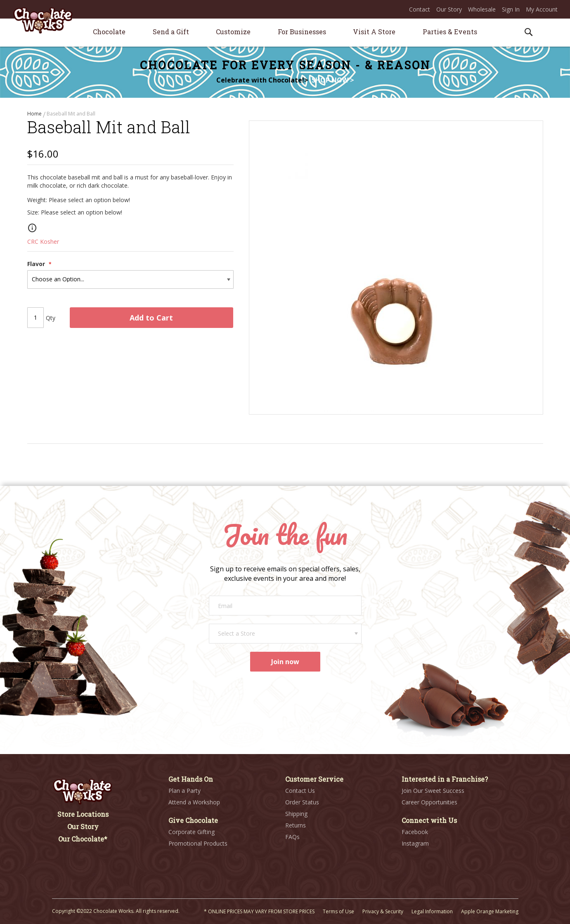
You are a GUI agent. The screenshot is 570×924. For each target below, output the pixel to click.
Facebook (415, 832)
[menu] (285, 33)
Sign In (511, 9)
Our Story (449, 9)
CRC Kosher (43, 247)
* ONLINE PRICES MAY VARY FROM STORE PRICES (259, 912)
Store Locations (83, 814)
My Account (542, 9)
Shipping (296, 814)
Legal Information (432, 912)
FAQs (292, 837)
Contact (420, 9)
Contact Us (300, 791)
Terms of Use (338, 912)
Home (35, 114)
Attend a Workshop (194, 803)
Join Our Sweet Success (433, 791)
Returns (296, 826)
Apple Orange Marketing (490, 912)
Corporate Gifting (192, 832)
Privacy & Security (383, 912)
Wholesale (482, 9)
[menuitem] (109, 32)
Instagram (415, 844)
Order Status (302, 803)
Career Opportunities (429, 803)
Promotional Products (198, 844)
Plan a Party (184, 791)
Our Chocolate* (83, 839)
